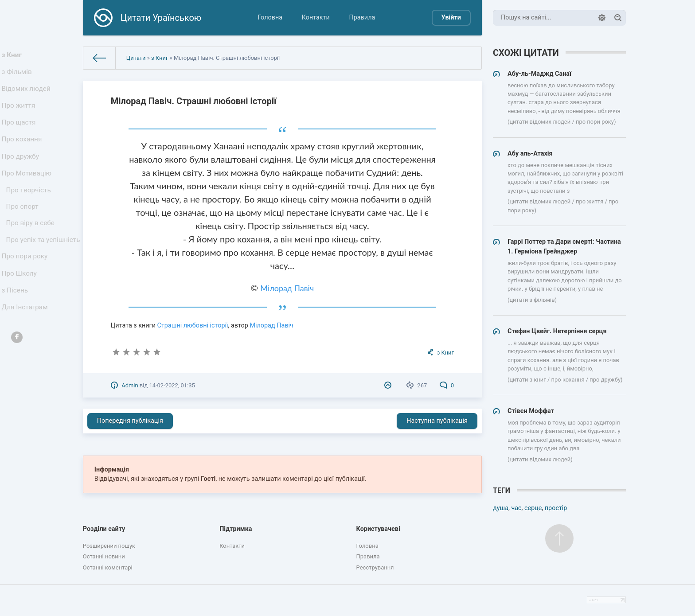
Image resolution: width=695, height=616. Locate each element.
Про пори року (26, 298)
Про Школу (21, 317)
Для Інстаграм (26, 356)
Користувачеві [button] (378, 529)
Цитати (136, 58)
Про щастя (20, 134)
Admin (130, 385)
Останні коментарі (108, 567)
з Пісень (17, 337)
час (516, 508)
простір (556, 508)
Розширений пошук (109, 546)
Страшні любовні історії (193, 326)
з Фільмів (19, 76)
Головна (270, 18)
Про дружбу (22, 173)
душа (501, 508)
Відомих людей (27, 95)
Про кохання (23, 154)
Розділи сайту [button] (104, 529)
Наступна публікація (437, 421)
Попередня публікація (130, 421)
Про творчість (30, 212)
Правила (362, 18)
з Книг (14, 56)
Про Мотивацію (28, 193)
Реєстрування (375, 567)
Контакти (316, 18)
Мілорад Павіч (287, 288)
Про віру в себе (32, 250)
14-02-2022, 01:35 (172, 385)
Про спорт (24, 231)
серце (533, 508)
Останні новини (104, 556)
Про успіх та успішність (27, 274)
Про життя (20, 115)
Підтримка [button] (236, 529)
